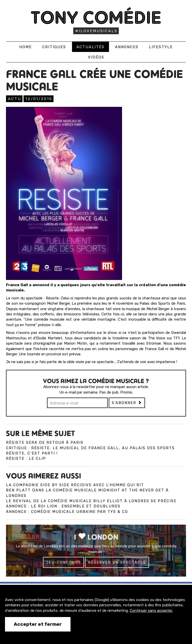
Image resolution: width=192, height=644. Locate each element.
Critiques (54, 47)
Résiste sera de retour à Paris (45, 442)
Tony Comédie (96, 17)
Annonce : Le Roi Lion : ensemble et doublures (63, 506)
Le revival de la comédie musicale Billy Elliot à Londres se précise (91, 501)
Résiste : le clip (26, 458)
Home (25, 47)
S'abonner (127, 403)
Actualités (90, 47)
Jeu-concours (63, 562)
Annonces (127, 47)
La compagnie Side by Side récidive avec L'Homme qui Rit (75, 485)
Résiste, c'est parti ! (32, 453)
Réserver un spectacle (117, 562)
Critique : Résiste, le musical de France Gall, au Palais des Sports (90, 448)
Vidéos (96, 57)
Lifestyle (161, 47)
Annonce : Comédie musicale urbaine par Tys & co (67, 512)
